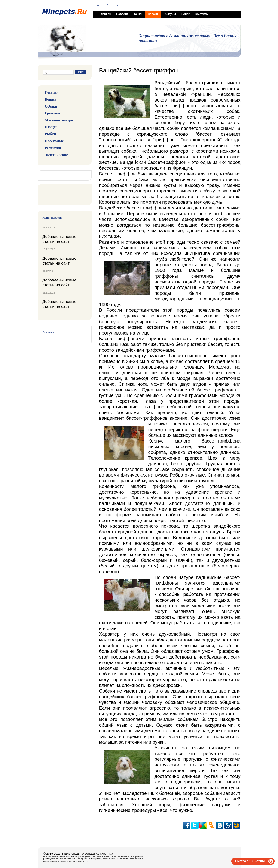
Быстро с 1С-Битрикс (250, 861)
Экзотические (56, 155)
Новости (122, 14)
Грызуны (170, 14)
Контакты (202, 14)
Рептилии (53, 148)
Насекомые (54, 141)
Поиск (186, 14)
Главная (105, 14)
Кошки (138, 14)
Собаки (153, 14)
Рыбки (50, 134)
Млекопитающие (59, 120)
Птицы (51, 127)
